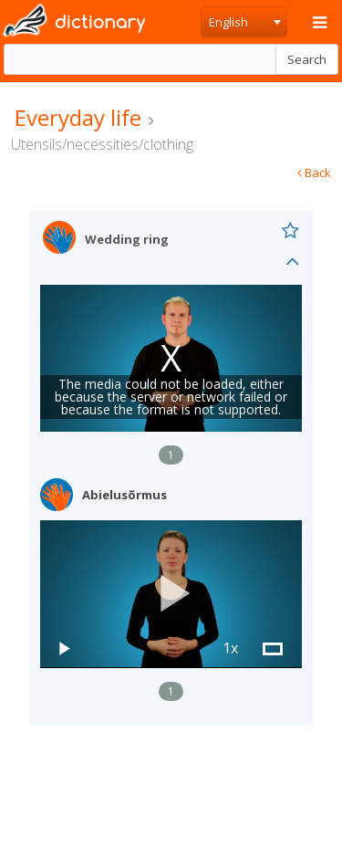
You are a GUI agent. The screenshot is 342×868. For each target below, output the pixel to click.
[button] (171, 594)
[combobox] (244, 22)
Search (307, 59)
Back (314, 173)
